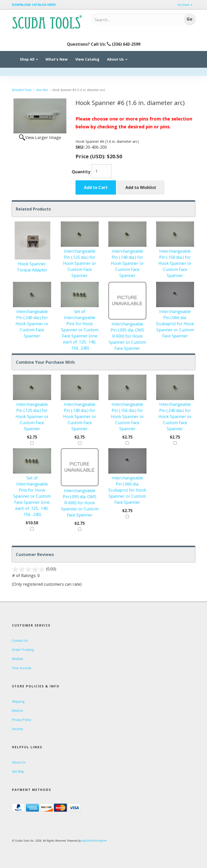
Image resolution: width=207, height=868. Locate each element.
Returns (17, 711)
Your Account (22, 668)
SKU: (80, 147)
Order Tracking (23, 650)
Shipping (18, 701)
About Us (117, 59)
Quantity (81, 172)
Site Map (18, 771)
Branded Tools (22, 90)
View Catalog (87, 59)
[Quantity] (101, 171)
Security (18, 729)
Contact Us (20, 641)
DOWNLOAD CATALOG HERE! (34, 5)
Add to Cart (96, 187)
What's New (57, 59)
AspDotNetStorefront (94, 840)
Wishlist (17, 659)
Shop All (29, 59)
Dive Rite (42, 90)
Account (185, 5)
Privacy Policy (22, 720)
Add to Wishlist (141, 187)
